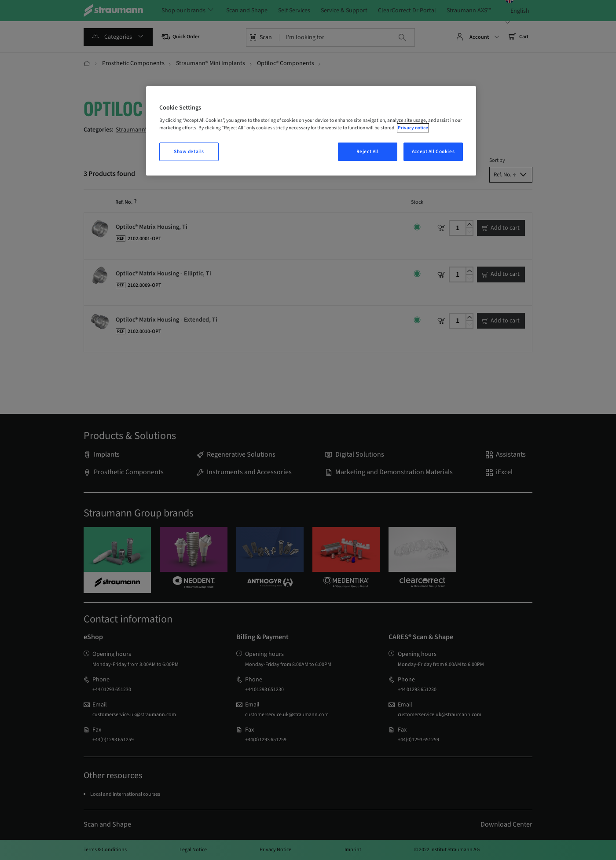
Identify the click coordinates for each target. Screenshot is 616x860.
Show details (189, 152)
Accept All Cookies (433, 152)
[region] (311, 131)
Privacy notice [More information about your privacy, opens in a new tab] (413, 128)
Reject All (368, 152)
